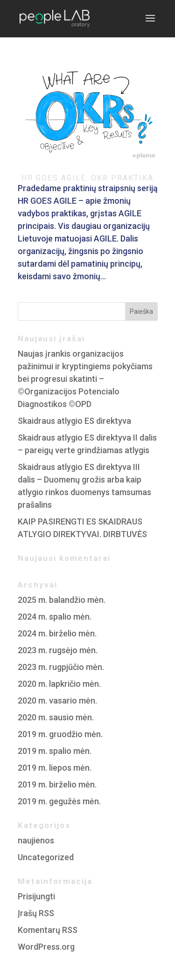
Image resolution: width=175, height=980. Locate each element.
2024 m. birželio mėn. (57, 633)
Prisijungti (36, 896)
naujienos (36, 840)
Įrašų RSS (36, 913)
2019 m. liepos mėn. (55, 768)
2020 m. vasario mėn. (57, 700)
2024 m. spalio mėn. (55, 617)
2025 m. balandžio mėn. (62, 600)
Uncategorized (46, 857)
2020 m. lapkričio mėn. (59, 684)
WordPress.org (46, 947)
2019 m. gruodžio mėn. (60, 734)
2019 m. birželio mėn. (57, 784)
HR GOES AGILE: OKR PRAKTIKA (87, 178)
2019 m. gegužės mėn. (59, 801)
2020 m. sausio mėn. (56, 717)
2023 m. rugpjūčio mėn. (61, 667)
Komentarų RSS (48, 930)
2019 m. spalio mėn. (55, 751)
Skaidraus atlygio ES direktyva (74, 421)
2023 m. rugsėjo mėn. (58, 650)
